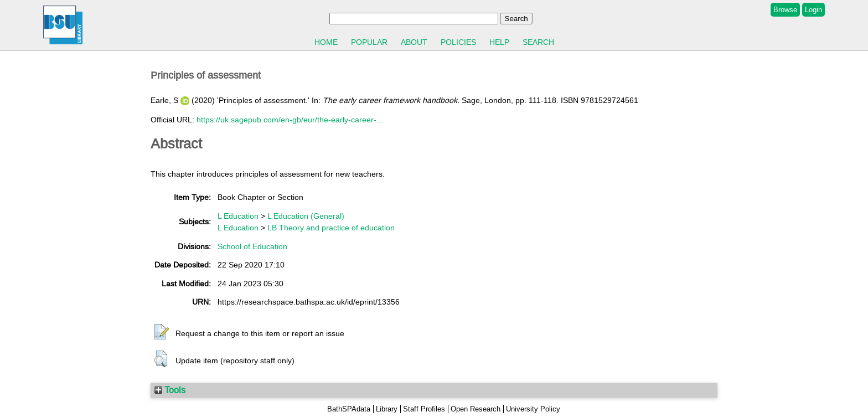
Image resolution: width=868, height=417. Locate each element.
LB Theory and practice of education (331, 228)
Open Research (476, 409)
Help (499, 42)
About (414, 42)
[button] (162, 332)
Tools (170, 390)
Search (538, 42)
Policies (458, 42)
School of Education (252, 246)
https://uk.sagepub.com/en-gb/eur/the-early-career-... (290, 120)
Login (813, 10)
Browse (785, 10)
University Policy (533, 409)
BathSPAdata (349, 409)
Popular (369, 42)
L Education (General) (306, 216)
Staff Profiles (424, 409)
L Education (238, 216)
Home (326, 42)
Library (387, 409)
